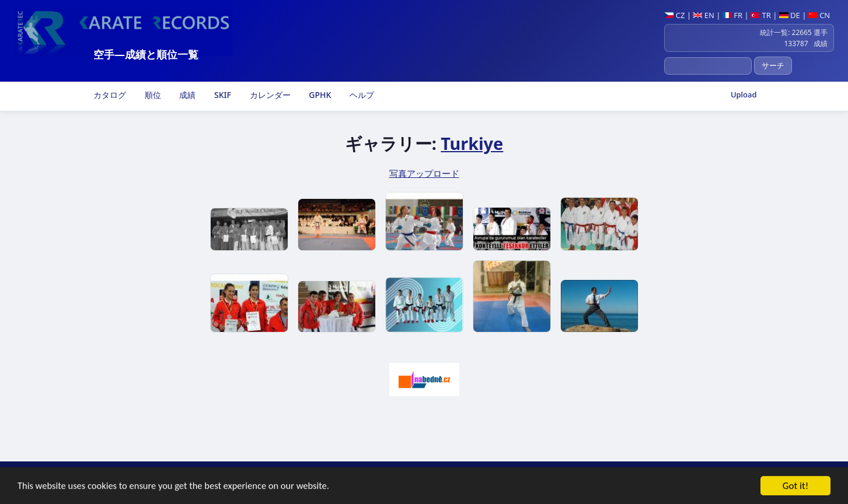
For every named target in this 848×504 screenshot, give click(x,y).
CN (819, 15)
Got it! (795, 488)
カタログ (109, 95)
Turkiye (472, 143)
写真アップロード (424, 173)
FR (732, 15)
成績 (187, 95)
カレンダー (269, 95)
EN (704, 15)
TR (761, 15)
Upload (744, 94)
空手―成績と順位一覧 (146, 54)
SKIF (221, 95)
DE (790, 15)
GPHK (319, 95)
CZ (674, 15)
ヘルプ (361, 95)
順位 (152, 95)
